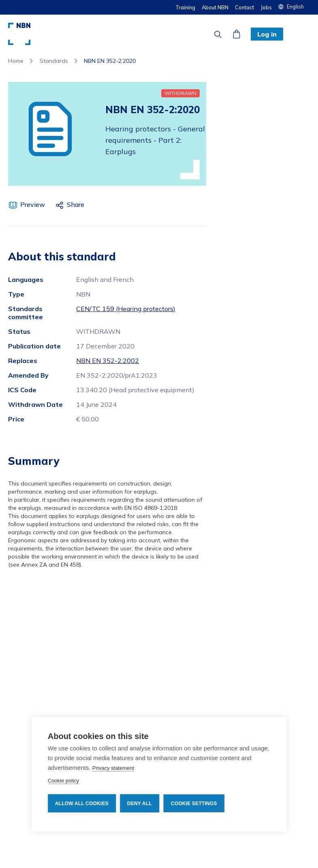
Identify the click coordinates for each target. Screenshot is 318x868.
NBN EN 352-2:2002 (108, 361)
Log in (267, 34)
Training (185, 7)
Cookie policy (63, 781)
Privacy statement (113, 768)
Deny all (140, 804)
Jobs (266, 7)
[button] (294, 6)
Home (16, 61)
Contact (244, 7)
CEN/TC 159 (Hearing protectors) (126, 309)
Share (76, 204)
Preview (33, 204)
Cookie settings (194, 804)
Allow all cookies (82, 804)
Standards (54, 61)
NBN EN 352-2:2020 (110, 61)
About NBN (215, 7)
